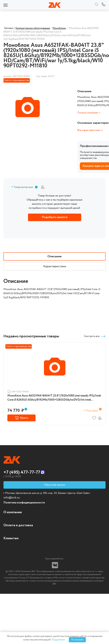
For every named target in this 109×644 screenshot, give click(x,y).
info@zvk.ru (12, 498)
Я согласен (77, 640)
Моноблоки (59, 28)
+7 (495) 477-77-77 (22, 472)
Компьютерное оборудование (33, 28)
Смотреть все (95, 336)
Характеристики (55, 266)
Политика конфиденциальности (24, 503)
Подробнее (58, 640)
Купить (22, 418)
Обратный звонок (55, 485)
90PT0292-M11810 (18, 392)
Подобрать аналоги (55, 217)
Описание (55, 256)
